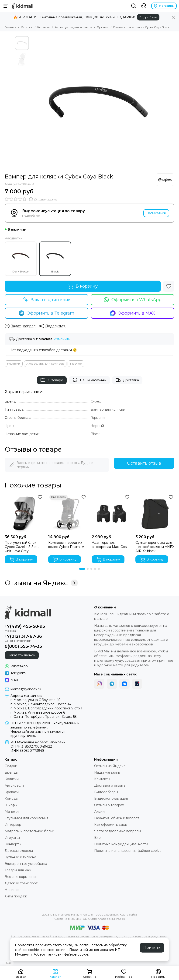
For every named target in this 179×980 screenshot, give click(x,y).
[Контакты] (144, 6)
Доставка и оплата (110, 785)
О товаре (52, 380)
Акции (99, 812)
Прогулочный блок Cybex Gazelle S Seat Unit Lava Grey (22, 547)
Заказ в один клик (47, 300)
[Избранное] (169, 286)
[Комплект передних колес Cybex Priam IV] (68, 513)
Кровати (12, 792)
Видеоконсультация (111, 799)
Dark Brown (21, 259)
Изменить (62, 339)
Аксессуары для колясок (74, 27)
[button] (82, 569)
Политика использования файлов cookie (128, 851)
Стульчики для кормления (26, 818)
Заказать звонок (22, 655)
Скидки (11, 766)
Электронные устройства (26, 864)
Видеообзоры (106, 792)
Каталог (27, 27)
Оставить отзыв (144, 463)
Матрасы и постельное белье (29, 831)
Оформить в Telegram (46, 313)
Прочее (103, 27)
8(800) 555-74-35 (23, 646)
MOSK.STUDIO (81, 919)
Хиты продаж (16, 896)
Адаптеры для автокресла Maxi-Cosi (110, 545)
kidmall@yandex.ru (26, 689)
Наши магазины (89, 380)
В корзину (83, 286)
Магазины (164, 6)
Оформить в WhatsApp (133, 300)
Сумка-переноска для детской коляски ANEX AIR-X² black (155, 547)
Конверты (13, 844)
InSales (120, 919)
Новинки (12, 890)
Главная (10, 27)
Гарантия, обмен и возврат (117, 818)
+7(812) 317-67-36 (23, 636)
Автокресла (14, 785)
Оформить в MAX (133, 313)
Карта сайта (128, 915)
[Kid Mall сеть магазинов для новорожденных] (22, 6)
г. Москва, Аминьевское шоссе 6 (38, 712)
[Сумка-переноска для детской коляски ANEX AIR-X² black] (155, 513)
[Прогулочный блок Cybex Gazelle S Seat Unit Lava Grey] (24, 513)
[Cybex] (165, 180)
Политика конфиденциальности (121, 844)
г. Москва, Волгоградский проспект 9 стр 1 (46, 708)
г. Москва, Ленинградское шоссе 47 (41, 704)
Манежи (12, 812)
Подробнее (148, 17)
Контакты (102, 779)
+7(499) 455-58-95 (25, 626)
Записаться (156, 213)
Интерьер (13, 825)
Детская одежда (19, 851)
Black (55, 259)
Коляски (44, 27)
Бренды (11, 772)
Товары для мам (18, 870)
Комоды (11, 799)
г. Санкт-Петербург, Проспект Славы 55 (43, 717)
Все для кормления (21, 877)
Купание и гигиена (20, 857)
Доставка (127, 380)
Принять (152, 948)
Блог (98, 838)
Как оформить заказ (111, 825)
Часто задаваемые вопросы (117, 831)
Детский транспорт (21, 883)
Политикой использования (92, 950)
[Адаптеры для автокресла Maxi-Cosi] (111, 513)
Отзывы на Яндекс (41, 583)
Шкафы (11, 805)
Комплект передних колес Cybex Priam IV (66, 545)
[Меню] (6, 6)
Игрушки (12, 838)
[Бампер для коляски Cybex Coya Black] (98, 102)
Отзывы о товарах (109, 805)
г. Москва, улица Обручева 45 (35, 700)
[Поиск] (134, 6)
